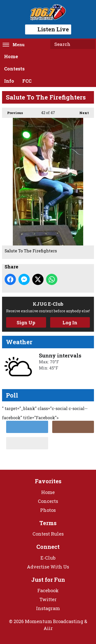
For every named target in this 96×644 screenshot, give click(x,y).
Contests (14, 69)
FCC (27, 81)
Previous (12, 111)
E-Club (48, 558)
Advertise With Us (48, 567)
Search (89, 44)
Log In (70, 323)
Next (82, 111)
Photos (48, 510)
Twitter (48, 599)
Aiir (48, 628)
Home (11, 56)
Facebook (48, 590)
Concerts (48, 501)
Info (9, 81)
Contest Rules (48, 534)
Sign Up (26, 323)
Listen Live (48, 29)
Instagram (48, 608)
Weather (19, 342)
